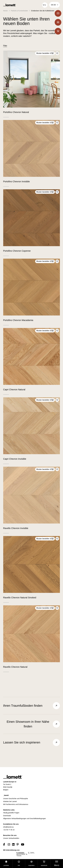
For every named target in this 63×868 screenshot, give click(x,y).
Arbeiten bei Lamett (10, 801)
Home (5, 11)
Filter (5, 46)
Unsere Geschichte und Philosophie (16, 799)
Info (19, 863)
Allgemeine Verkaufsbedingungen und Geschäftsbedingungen (25, 819)
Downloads (7, 816)
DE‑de (55, 5)
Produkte (6, 863)
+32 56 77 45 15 (9, 830)
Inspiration (31, 863)
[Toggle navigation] (57, 864)
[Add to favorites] (57, 53)
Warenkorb (44, 863)
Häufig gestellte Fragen (11, 813)
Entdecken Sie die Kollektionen (43, 11)
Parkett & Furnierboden (19, 11)
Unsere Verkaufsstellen (11, 838)
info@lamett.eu (8, 827)
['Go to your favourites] (45, 5)
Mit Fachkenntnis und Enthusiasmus (16, 804)
